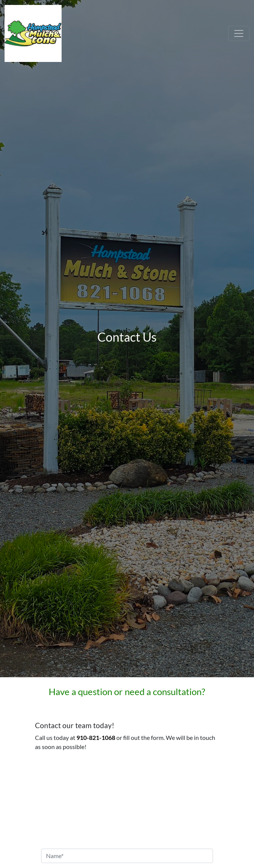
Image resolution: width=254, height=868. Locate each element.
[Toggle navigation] (239, 33)
